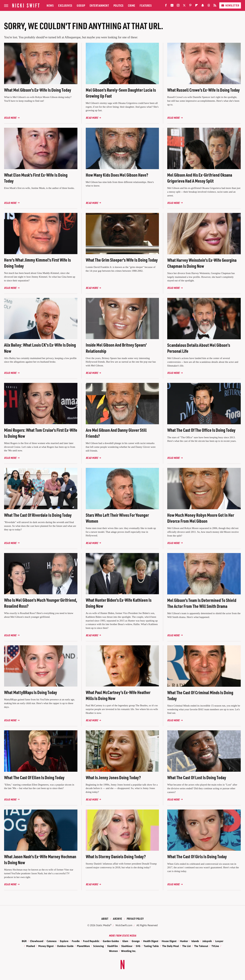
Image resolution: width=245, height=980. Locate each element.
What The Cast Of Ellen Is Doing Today (34, 777)
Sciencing (99, 946)
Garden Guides (111, 941)
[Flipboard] (197, 6)
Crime (132, 5)
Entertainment (99, 5)
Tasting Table (151, 946)
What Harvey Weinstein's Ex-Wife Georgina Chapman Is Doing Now (202, 263)
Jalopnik (207, 941)
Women (113, 951)
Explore (64, 941)
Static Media (103, 925)
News (50, 5)
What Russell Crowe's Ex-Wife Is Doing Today (203, 90)
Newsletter (230, 5)
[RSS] (215, 6)
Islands (195, 941)
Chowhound (37, 941)
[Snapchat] (203, 6)
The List (186, 946)
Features (146, 5)
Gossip (81, 5)
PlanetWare (83, 946)
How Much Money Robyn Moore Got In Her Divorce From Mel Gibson (201, 518)
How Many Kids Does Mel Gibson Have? (117, 175)
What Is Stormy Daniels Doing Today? (116, 856)
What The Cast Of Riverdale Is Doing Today (38, 515)
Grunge (136, 941)
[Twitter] (184, 6)
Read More (10, 118)
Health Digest (151, 941)
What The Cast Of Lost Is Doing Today (197, 777)
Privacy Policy (135, 919)
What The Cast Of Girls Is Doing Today (197, 856)
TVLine (215, 946)
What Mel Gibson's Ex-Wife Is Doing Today (38, 90)
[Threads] (209, 6)
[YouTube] (172, 6)
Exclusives (65, 5)
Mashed (31, 946)
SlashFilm (113, 946)
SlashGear (127, 946)
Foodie (76, 941)
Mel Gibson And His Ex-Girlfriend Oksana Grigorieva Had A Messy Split (200, 178)
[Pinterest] (190, 6)
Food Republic (91, 941)
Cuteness (52, 941)
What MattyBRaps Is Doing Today (31, 692)
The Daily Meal (170, 946)
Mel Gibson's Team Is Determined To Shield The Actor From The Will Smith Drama (202, 603)
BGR (24, 941)
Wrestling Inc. (129, 951)
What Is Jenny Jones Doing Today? (113, 777)
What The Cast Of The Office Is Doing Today (201, 430)
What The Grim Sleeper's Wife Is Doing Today (122, 260)
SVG (138, 946)
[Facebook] (166, 6)
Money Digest (46, 946)
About (105, 919)
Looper (219, 941)
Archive (118, 919)
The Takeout (201, 946)
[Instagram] (178, 6)
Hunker (184, 941)
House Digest (169, 941)
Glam (125, 941)
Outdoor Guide (65, 946)
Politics (119, 5)
